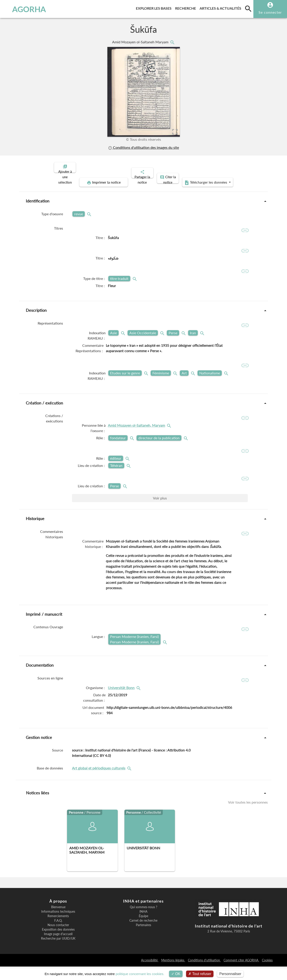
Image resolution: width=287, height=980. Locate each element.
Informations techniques (58, 925)
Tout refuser (200, 974)
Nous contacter (58, 939)
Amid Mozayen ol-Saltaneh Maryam (141, 42)
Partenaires (143, 939)
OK (176, 974)
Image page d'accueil (58, 948)
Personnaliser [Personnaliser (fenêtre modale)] (230, 974)
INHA (143, 925)
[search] (248, 9)
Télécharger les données (194, 179)
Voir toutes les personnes (248, 816)
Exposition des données (58, 943)
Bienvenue (58, 921)
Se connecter (270, 12)
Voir (160, 507)
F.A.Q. (58, 934)
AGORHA (25, 9)
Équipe (143, 930)
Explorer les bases (155, 8)
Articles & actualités (221, 8)
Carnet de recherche (143, 934)
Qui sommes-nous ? (143, 921)
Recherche (186, 8)
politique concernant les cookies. (140, 974)
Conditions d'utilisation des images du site (143, 147)
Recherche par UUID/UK (58, 952)
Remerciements (58, 930)
